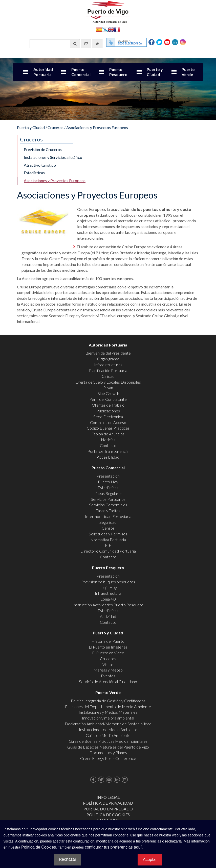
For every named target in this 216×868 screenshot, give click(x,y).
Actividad (108, 616)
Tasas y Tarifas (108, 511)
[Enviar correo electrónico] (86, 44)
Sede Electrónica (108, 417)
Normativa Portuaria (108, 540)
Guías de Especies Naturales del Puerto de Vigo (108, 747)
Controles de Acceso (108, 422)
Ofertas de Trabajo (108, 405)
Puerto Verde (188, 72)
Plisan (108, 388)
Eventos (108, 676)
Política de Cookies (108, 815)
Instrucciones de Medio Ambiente (108, 729)
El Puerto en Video (108, 653)
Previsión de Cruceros (43, 149)
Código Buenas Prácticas (108, 428)
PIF (108, 545)
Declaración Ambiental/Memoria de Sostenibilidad (108, 724)
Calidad (108, 376)
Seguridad (108, 522)
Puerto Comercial (81, 72)
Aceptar (150, 860)
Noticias (108, 440)
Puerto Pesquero (118, 72)
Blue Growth (108, 393)
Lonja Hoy (108, 587)
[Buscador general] (55, 44)
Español (99, 29)
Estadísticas (34, 173)
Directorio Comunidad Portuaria (108, 551)
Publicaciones (108, 411)
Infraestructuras (108, 365)
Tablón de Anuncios (108, 434)
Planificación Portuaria (108, 370)
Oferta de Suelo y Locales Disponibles (108, 382)
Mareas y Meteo (108, 670)
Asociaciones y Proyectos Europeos (97, 127)
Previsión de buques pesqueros (108, 582)
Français (117, 29)
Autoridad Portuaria (43, 72)
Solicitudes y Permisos (108, 534)
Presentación (108, 476)
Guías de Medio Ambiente (108, 735)
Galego (105, 29)
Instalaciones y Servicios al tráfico (53, 157)
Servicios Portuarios (108, 499)
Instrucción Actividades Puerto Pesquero (108, 605)
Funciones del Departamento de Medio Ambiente (108, 706)
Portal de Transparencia (108, 451)
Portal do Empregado (108, 809)
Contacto (108, 445)
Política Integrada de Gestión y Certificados (108, 701)
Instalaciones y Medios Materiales (108, 712)
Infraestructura (108, 593)
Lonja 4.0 (108, 599)
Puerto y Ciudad (155, 72)
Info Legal (108, 797)
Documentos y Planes (108, 752)
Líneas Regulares (108, 493)
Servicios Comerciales (108, 505)
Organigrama (108, 359)
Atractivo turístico (40, 165)
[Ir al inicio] (97, 44)
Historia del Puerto (108, 641)
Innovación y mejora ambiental (108, 718)
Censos (108, 528)
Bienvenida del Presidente (108, 353)
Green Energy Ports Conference (108, 758)
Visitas (108, 664)
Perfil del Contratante (108, 399)
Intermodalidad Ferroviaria (108, 516)
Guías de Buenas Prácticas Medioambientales (108, 741)
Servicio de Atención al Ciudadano (108, 681)
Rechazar (68, 859)
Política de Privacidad (108, 803)
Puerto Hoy (108, 482)
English (111, 29)
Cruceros (56, 127)
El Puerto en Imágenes (108, 647)
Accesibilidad (108, 457)
